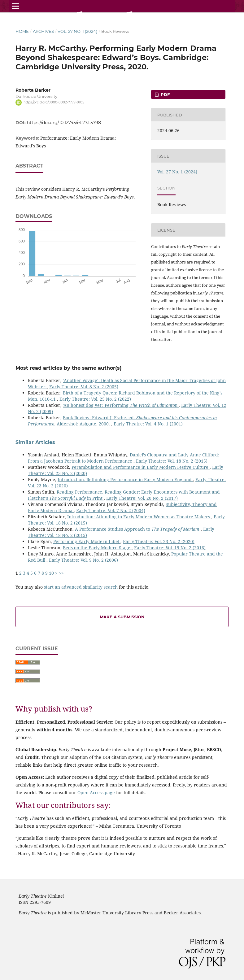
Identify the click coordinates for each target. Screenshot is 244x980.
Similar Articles (35, 442)
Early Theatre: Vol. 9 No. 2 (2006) (83, 560)
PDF (165, 94)
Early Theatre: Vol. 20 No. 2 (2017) (142, 498)
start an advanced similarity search (81, 587)
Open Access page (96, 793)
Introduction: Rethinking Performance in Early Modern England (125, 479)
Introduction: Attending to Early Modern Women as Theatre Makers (139, 517)
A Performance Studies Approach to (138, 529)
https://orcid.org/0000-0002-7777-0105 (54, 102)
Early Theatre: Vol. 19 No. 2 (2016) (170, 548)
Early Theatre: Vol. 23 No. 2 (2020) (159, 541)
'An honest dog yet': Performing (121, 405)
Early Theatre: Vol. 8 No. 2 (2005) (84, 387)
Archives (43, 31)
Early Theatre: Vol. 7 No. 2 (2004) (111, 510)
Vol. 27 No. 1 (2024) (77, 31)
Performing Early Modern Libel (87, 541)
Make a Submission (122, 617)
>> (61, 573)
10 (51, 573)
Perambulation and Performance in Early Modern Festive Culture (141, 467)
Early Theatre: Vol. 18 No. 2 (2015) (172, 461)
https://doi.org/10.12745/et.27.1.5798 (64, 123)
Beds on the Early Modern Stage (97, 548)
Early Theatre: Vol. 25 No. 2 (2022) (95, 399)
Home (22, 31)
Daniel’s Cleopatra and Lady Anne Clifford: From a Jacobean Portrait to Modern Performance (124, 458)
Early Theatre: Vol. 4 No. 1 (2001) (148, 424)
